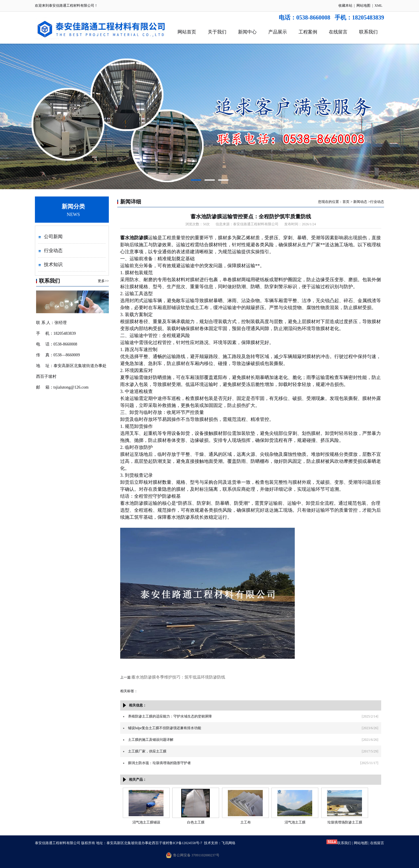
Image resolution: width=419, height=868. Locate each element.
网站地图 (363, 6)
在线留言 (338, 32)
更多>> (103, 281)
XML (378, 6)
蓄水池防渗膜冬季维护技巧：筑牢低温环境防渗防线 (178, 677)
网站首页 (187, 32)
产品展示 (278, 32)
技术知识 (53, 264)
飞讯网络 (228, 843)
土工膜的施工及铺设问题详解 (151, 740)
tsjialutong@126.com (71, 387)
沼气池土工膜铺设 (146, 822)
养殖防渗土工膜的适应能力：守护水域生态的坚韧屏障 (170, 716)
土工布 (246, 822)
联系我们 (368, 32)
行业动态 (53, 250)
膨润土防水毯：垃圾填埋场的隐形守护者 (159, 763)
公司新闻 (53, 237)
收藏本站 (345, 6)
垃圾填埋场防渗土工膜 (345, 822)
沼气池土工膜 (295, 822)
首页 (346, 202)
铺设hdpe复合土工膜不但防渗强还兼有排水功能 (165, 728)
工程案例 (308, 32)
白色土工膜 (196, 822)
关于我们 (217, 32)
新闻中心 (247, 32)
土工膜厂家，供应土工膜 (147, 751)
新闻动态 (360, 202)
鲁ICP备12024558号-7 (186, 843)
